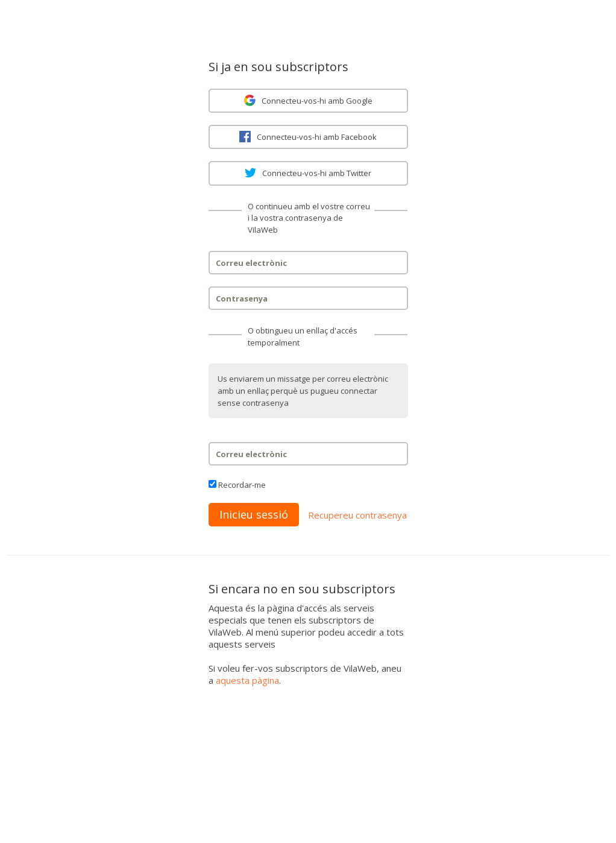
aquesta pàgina (247, 680)
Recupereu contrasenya (357, 515)
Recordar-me (242, 485)
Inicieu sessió (254, 514)
